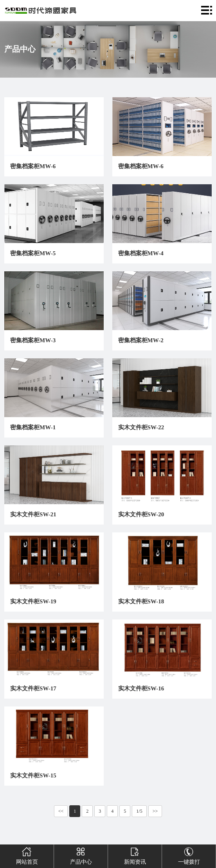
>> (155, 811)
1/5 (139, 811)
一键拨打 (189, 855)
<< (61, 811)
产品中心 (81, 855)
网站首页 (27, 855)
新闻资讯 (135, 855)
